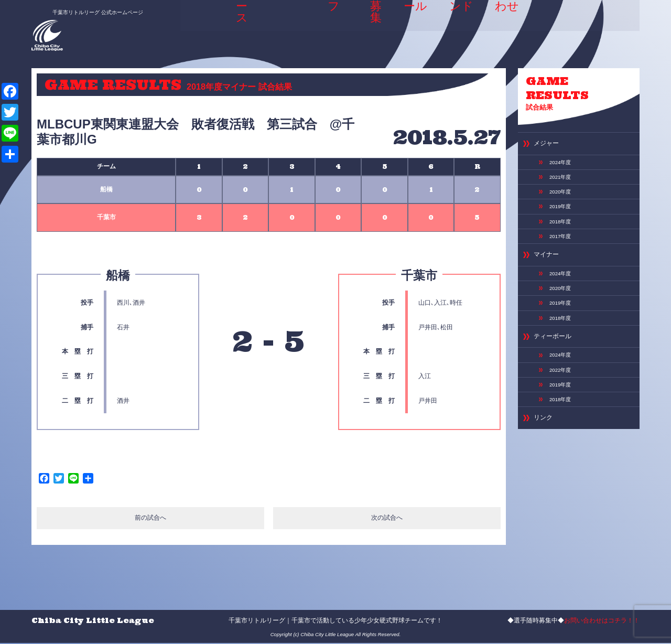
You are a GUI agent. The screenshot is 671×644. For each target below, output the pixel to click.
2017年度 (563, 254)
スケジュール (414, 26)
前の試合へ (150, 519)
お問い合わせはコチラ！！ (602, 621)
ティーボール (557, 369)
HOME (203, 23)
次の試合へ (387, 519)
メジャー (549, 148)
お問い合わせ (508, 26)
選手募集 (372, 23)
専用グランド (461, 26)
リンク (545, 463)
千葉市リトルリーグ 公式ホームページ (86, 9)
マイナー (549, 276)
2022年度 (563, 407)
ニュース (239, 23)
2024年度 (563, 168)
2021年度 (563, 186)
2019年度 (563, 220)
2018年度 (563, 237)
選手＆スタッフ (327, 26)
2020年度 (563, 202)
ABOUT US (279, 26)
